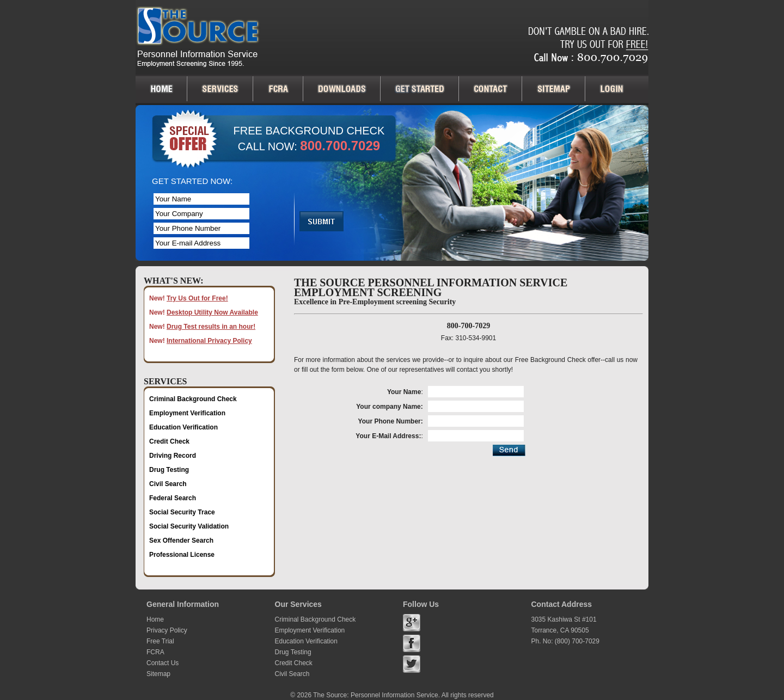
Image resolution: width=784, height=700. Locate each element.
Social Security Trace (182, 512)
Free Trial (160, 641)
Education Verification (183, 427)
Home (155, 619)
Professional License (182, 555)
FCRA (155, 652)
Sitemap (158, 674)
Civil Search (168, 484)
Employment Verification (187, 413)
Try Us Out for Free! (197, 298)
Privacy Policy (167, 630)
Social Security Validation (189, 526)
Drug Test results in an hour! (211, 327)
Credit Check (169, 441)
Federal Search (173, 498)
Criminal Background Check (193, 399)
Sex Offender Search (181, 541)
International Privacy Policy (209, 341)
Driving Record (173, 456)
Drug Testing (169, 470)
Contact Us (163, 663)
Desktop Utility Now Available (212, 312)
